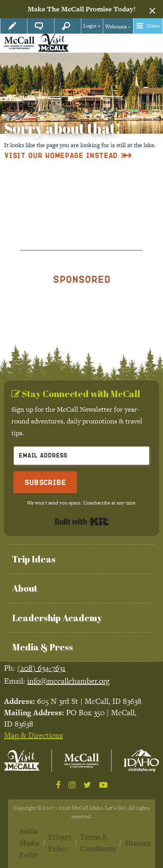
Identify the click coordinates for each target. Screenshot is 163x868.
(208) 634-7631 (41, 668)
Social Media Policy (29, 842)
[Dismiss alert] (152, 9)
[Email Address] (81, 456)
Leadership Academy (57, 618)
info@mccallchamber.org (68, 681)
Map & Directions (33, 735)
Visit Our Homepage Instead (61, 155)
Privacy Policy (60, 842)
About (25, 588)
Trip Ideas (34, 559)
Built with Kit (82, 522)
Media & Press (43, 647)
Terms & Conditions (98, 842)
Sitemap (138, 842)
